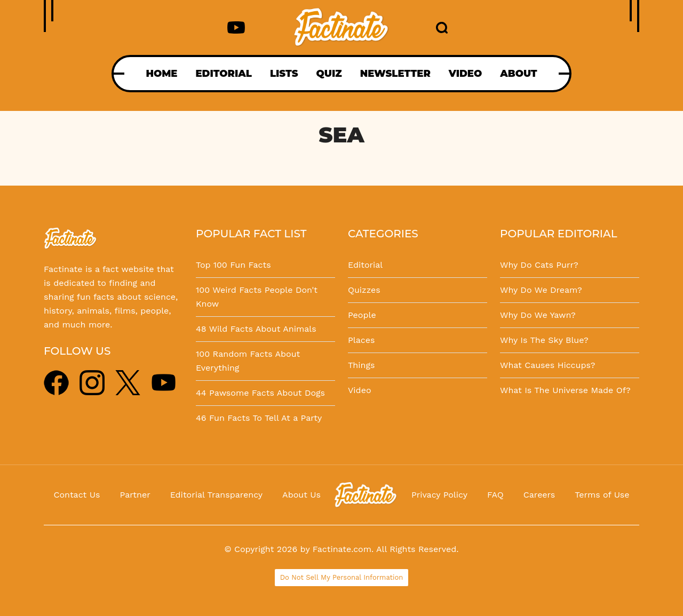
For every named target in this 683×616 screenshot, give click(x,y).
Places (361, 340)
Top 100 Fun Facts (233, 265)
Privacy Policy (439, 495)
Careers (539, 495)
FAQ (495, 495)
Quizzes (364, 290)
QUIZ (329, 74)
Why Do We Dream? (541, 290)
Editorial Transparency (216, 495)
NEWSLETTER (395, 74)
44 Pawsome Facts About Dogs (260, 393)
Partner (135, 495)
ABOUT (518, 74)
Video (360, 390)
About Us (301, 495)
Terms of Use (602, 495)
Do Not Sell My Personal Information (342, 577)
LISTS (284, 74)
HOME (161, 74)
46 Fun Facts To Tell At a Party (259, 418)
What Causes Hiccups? (547, 365)
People (362, 315)
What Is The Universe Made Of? (565, 390)
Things (361, 365)
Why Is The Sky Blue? (544, 340)
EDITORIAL (223, 74)
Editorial (365, 265)
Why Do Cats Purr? (539, 265)
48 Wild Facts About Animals (256, 329)
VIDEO (465, 74)
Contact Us (77, 495)
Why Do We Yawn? (538, 315)
